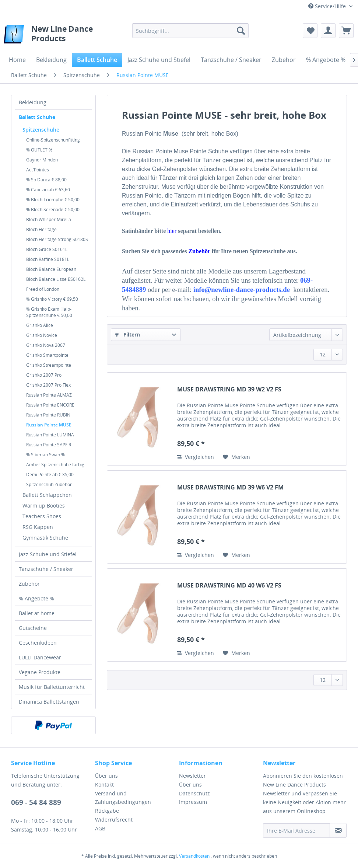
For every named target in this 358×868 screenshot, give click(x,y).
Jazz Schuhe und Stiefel (48, 554)
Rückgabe (107, 811)
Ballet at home (37, 613)
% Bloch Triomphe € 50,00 (53, 200)
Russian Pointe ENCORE (50, 405)
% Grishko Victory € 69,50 (52, 299)
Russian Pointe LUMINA (50, 435)
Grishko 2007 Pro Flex (48, 385)
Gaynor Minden (42, 160)
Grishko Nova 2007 (46, 345)
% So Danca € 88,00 (46, 180)
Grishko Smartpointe (47, 355)
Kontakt (104, 785)
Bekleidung (33, 102)
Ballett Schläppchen (47, 495)
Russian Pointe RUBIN (48, 415)
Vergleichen (196, 457)
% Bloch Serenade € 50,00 (53, 210)
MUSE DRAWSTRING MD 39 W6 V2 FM (230, 487)
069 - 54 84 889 (36, 802)
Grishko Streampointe (49, 365)
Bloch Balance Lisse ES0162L (56, 279)
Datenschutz (194, 793)
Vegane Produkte (40, 672)
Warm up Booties (44, 506)
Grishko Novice (42, 335)
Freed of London (43, 289)
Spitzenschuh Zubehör (49, 484)
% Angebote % (36, 598)
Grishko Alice (40, 325)
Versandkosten (194, 856)
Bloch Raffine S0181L (48, 259)
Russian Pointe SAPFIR (49, 445)
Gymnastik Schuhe (45, 538)
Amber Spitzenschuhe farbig (55, 465)
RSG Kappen (38, 527)
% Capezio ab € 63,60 (48, 190)
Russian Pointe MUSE (49, 425)
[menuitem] (190, 31)
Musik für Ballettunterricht (52, 687)
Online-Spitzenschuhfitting (53, 140)
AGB (100, 828)
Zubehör (29, 584)
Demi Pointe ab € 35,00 (50, 475)
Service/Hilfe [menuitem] (328, 6)
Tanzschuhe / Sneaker (46, 569)
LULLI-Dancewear (40, 657)
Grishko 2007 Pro (44, 375)
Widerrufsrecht (114, 820)
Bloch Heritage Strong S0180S (57, 239)
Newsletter (192, 776)
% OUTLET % (39, 150)
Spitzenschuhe (41, 130)
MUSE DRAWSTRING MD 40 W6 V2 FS (229, 585)
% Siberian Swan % (45, 455)
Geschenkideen (38, 643)
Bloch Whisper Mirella (49, 219)
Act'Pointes (38, 170)
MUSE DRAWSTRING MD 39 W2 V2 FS (229, 389)
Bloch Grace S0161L (47, 249)
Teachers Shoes (42, 516)
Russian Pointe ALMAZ (49, 395)
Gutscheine (33, 628)
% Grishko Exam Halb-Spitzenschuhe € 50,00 (49, 312)
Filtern (127, 334)
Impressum (193, 802)
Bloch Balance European (51, 269)
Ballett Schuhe (37, 117)
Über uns (106, 776)
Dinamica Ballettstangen (49, 702)
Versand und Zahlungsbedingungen (123, 798)
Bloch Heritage (41, 229)
